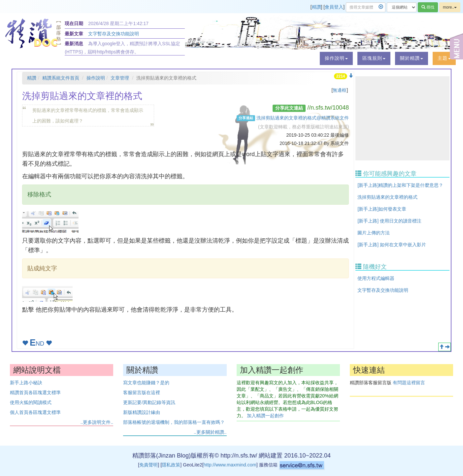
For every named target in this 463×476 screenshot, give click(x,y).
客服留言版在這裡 (142, 392)
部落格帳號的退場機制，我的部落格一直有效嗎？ (174, 422)
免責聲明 (149, 465)
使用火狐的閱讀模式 (31, 402)
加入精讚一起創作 (265, 416)
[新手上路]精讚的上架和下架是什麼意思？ (400, 185)
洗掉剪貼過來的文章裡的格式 (387, 197)
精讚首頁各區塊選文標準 (35, 392)
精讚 (316, 7)
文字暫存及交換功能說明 (114, 34)
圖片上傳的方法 (374, 233)
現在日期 (74, 23)
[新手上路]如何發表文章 (382, 209)
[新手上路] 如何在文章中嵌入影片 (392, 245)
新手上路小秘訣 (26, 383)
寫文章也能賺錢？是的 (146, 383)
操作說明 (96, 78)
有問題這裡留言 (409, 383)
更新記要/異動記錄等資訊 (149, 402)
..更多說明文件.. (97, 422)
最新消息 (74, 44)
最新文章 (74, 34)
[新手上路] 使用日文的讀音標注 (389, 221)
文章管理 (120, 78)
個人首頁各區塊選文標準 (35, 412)
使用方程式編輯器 (376, 278)
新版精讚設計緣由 (142, 412)
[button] (336, 58)
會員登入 (334, 7)
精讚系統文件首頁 (61, 78)
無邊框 (340, 90)
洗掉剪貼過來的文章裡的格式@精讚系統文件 (303, 118)
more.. (450, 7)
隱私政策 (171, 465)
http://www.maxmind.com (230, 465)
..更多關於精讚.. (210, 432)
